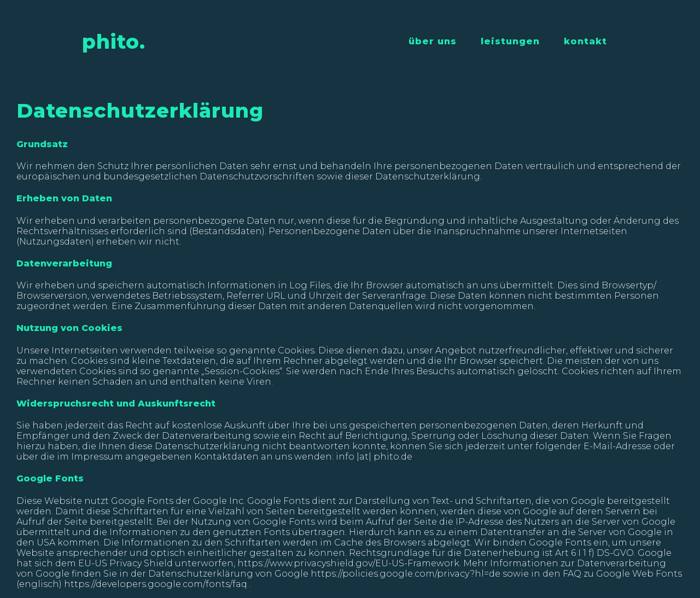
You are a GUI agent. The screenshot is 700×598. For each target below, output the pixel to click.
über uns (433, 41)
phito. (114, 42)
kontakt (585, 41)
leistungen (510, 41)
